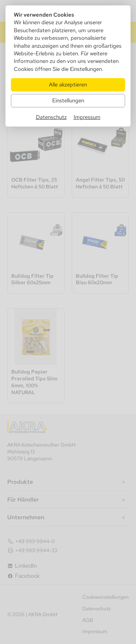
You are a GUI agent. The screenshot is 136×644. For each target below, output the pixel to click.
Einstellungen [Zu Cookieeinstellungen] (68, 100)
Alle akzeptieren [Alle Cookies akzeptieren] (68, 84)
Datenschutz (51, 117)
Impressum (87, 117)
